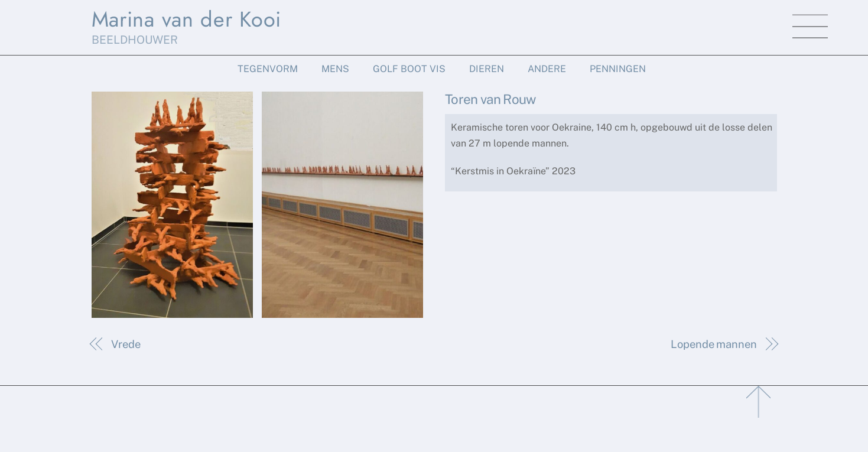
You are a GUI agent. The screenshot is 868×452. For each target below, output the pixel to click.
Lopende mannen (714, 344)
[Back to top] (759, 399)
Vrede (126, 344)
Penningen (618, 69)
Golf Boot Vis (409, 69)
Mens (335, 69)
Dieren (487, 69)
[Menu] (810, 27)
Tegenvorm (268, 69)
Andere (547, 69)
